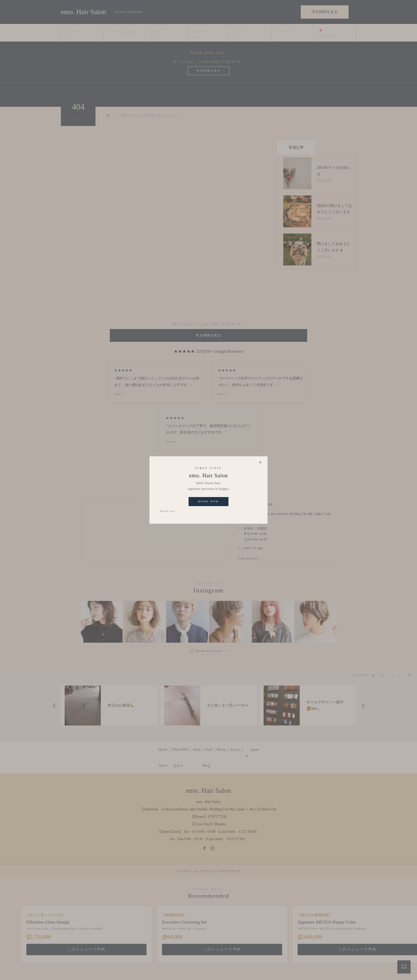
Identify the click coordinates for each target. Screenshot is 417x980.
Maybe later (167, 511)
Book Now (209, 501)
